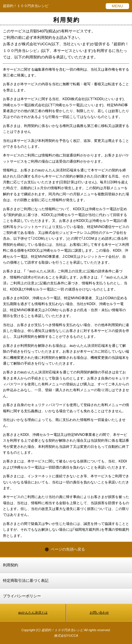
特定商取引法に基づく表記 (26, 581)
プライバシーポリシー (22, 596)
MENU (117, 6)
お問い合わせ (99, 612)
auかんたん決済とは (33, 612)
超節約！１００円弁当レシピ (26, 6)
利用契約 (11, 565)
